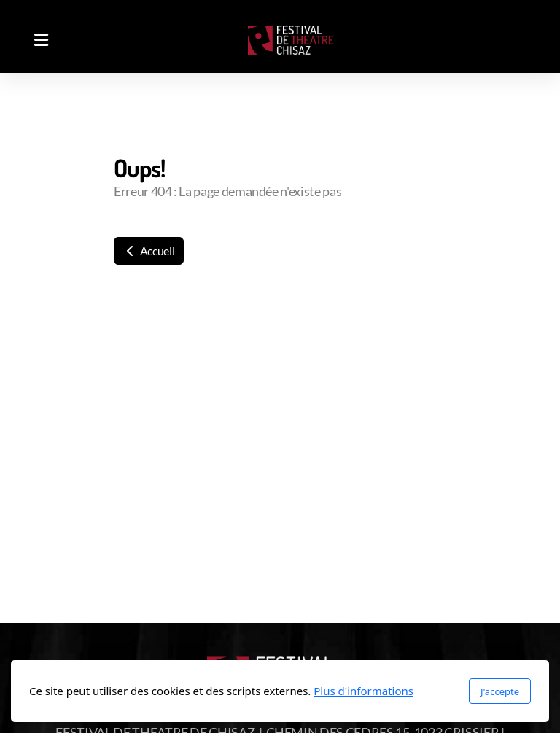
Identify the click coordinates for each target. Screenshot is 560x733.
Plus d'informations (363, 691)
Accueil (149, 251)
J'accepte (500, 691)
